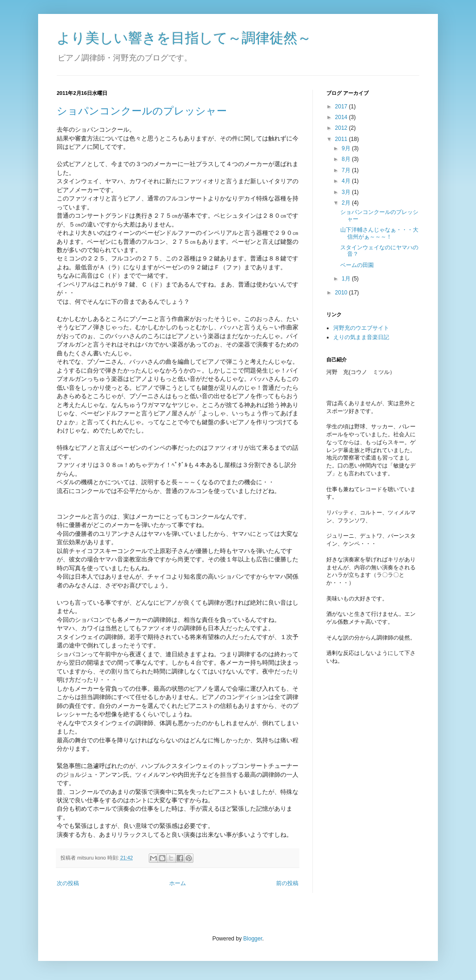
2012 (342, 128)
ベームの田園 (357, 265)
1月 (347, 279)
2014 (342, 117)
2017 (342, 107)
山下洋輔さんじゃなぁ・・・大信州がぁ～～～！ (379, 233)
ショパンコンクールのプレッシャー (142, 111)
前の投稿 (287, 883)
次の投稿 (68, 883)
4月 (347, 181)
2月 (347, 203)
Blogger (253, 939)
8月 (347, 159)
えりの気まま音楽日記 (361, 337)
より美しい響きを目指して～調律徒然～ (184, 38)
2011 (342, 139)
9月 (347, 148)
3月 (347, 192)
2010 (342, 293)
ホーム (178, 883)
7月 (347, 170)
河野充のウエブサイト (361, 328)
